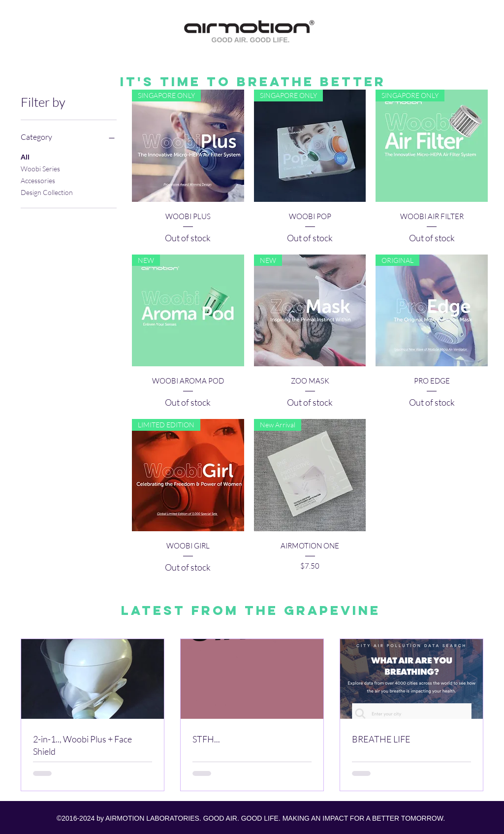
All (25, 156)
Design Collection (47, 192)
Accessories (38, 180)
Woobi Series (40, 168)
